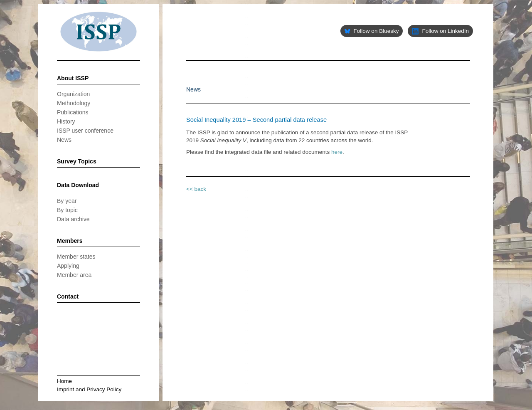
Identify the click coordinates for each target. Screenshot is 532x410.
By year (67, 201)
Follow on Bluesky (372, 31)
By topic (67, 210)
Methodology (74, 103)
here (337, 152)
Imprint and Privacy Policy (89, 389)
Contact (68, 296)
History (66, 121)
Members (70, 241)
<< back (196, 189)
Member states (76, 257)
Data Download (78, 185)
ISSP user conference (85, 131)
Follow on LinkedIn (440, 31)
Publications (73, 112)
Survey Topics (77, 161)
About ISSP (73, 78)
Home (64, 381)
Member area (74, 275)
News (64, 140)
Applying (68, 266)
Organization (73, 94)
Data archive (73, 219)
